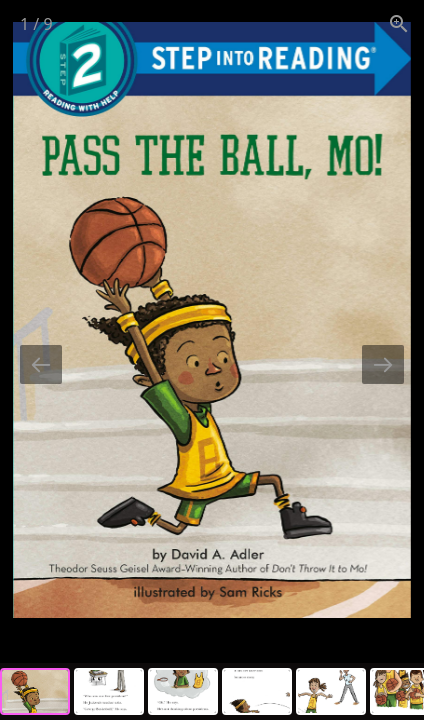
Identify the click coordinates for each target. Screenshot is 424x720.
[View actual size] (399, 23)
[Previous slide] (41, 364)
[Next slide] (383, 364)
